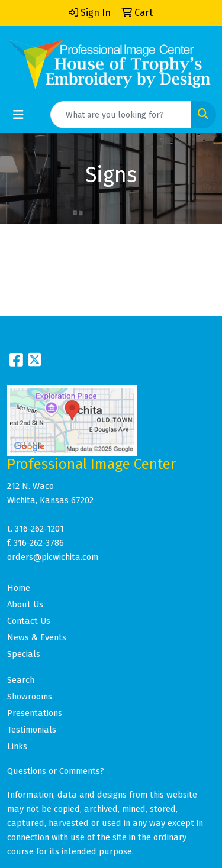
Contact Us (29, 621)
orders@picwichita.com (53, 557)
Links (17, 746)
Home (19, 588)
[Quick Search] (121, 115)
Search (21, 680)
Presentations (35, 713)
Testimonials (32, 730)
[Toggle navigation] (18, 115)
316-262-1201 (39, 529)
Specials (24, 654)
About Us (25, 604)
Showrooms (30, 697)
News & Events (37, 637)
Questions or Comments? (56, 771)
